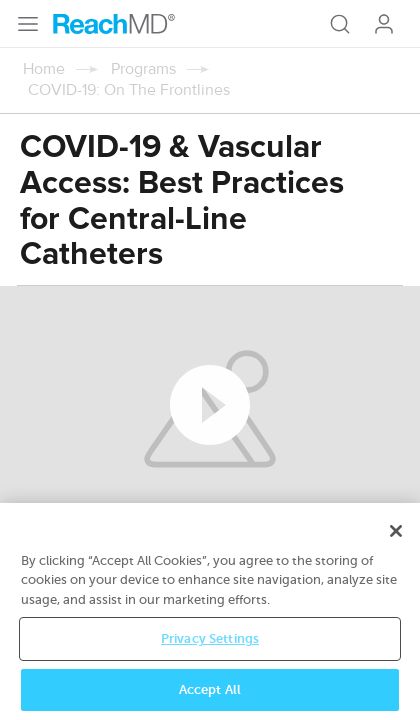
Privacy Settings (210, 651)
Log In (384, 24)
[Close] (396, 543)
